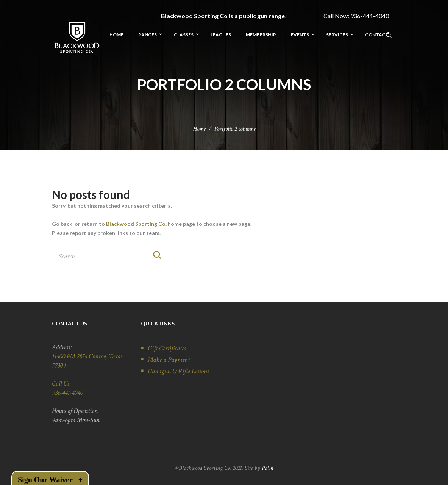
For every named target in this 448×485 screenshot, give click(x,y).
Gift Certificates (167, 349)
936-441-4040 (370, 16)
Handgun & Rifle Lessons (178, 372)
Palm (267, 468)
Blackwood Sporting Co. (136, 224)
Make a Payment (169, 360)
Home (199, 129)
